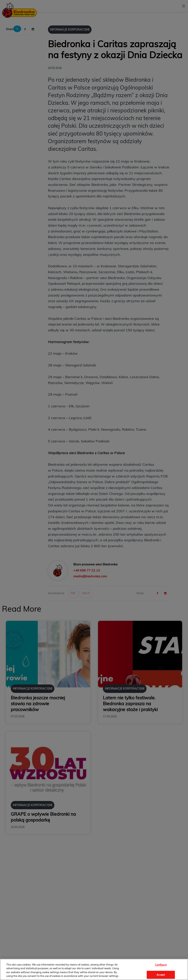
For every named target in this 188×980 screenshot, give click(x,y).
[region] (94, 969)
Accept (161, 975)
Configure (161, 965)
